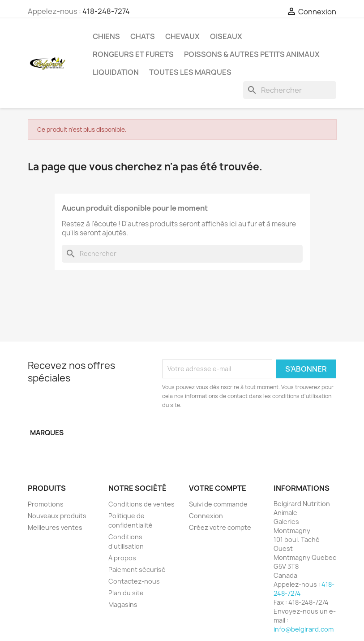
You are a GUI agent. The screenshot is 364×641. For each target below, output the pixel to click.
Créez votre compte (220, 527)
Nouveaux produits (57, 516)
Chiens (106, 36)
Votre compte (218, 488)
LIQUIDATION (116, 72)
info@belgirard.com (304, 629)
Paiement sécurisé (137, 570)
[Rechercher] (290, 90)
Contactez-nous (134, 581)
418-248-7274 (106, 11)
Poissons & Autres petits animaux (252, 54)
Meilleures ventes (55, 527)
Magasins (123, 604)
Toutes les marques (190, 72)
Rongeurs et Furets (133, 54)
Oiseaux (226, 36)
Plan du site (126, 593)
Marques (47, 433)
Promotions (46, 504)
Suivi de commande (218, 504)
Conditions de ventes (141, 504)
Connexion (206, 516)
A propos (122, 558)
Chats (143, 36)
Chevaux (182, 36)
